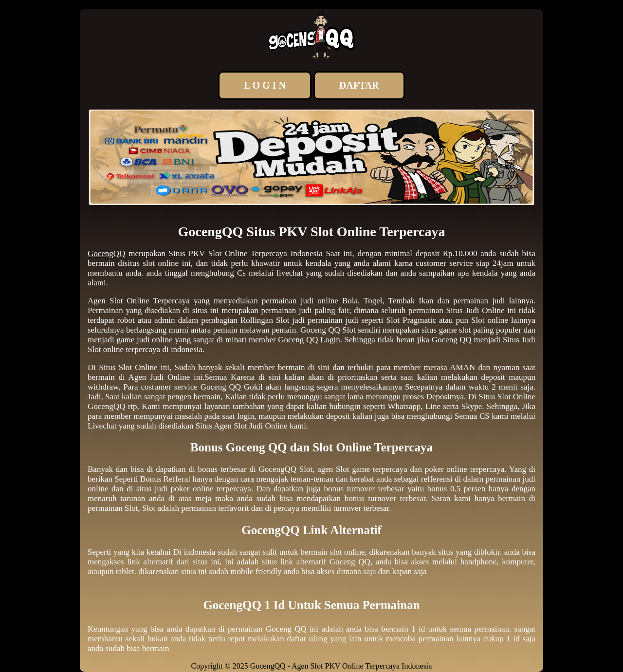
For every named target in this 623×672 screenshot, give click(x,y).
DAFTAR (359, 85)
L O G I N (265, 85)
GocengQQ (106, 253)
